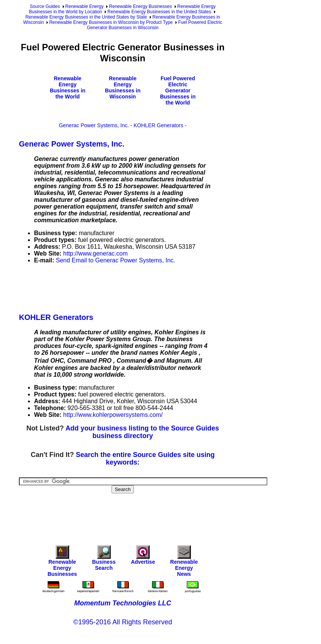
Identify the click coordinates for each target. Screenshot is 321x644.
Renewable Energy (85, 6)
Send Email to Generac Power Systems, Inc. (116, 260)
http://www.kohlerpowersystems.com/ (113, 415)
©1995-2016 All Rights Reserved (123, 622)
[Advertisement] (157, 287)
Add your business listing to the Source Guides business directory (142, 432)
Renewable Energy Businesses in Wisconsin (123, 87)
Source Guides (45, 6)
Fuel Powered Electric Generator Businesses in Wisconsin (155, 25)
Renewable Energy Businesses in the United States (159, 12)
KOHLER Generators (158, 125)
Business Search (104, 560)
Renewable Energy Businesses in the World (68, 87)
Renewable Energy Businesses (140, 6)
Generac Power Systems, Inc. (94, 125)
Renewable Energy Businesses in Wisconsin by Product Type (111, 22)
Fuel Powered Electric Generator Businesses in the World (178, 90)
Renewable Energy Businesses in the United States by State (86, 17)
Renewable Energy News (184, 563)
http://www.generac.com (95, 253)
